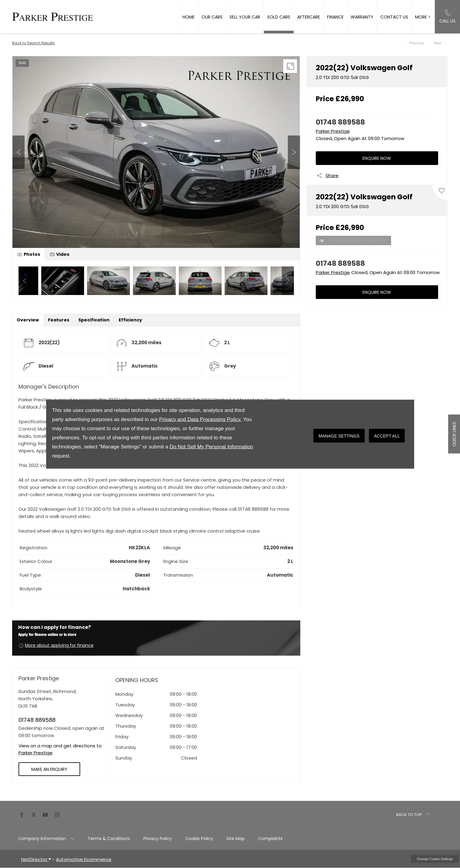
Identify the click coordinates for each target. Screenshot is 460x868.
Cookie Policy (199, 839)
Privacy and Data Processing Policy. (200, 419)
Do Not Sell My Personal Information (211, 446)
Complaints (270, 839)
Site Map (236, 839)
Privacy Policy (158, 839)
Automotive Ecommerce (84, 859)
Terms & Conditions (109, 839)
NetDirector (35, 859)
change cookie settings (435, 859)
